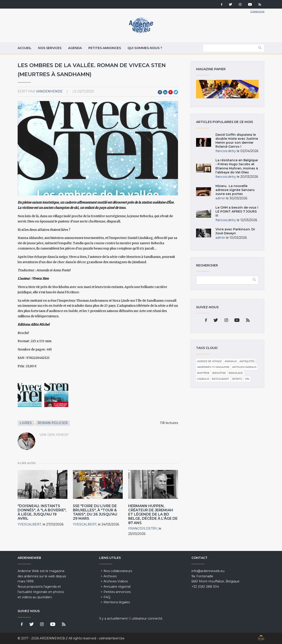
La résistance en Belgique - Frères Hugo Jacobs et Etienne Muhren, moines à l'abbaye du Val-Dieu (237, 166)
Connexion (257, 12)
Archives (110, 576)
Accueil (25, 48)
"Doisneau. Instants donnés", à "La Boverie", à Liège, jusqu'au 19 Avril (42, 512)
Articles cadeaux (244, 367)
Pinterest (171, 92)
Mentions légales (117, 602)
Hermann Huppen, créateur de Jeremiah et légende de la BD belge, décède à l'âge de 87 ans (153, 514)
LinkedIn (165, 92)
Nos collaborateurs (118, 571)
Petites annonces (105, 48)
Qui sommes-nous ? (145, 48)
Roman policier (53, 423)
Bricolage (236, 373)
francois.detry (143, 528)
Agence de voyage (210, 361)
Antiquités (247, 361)
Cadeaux (203, 379)
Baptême (203, 373)
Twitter (176, 92)
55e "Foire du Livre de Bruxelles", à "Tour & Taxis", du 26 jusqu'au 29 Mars (95, 512)
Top (261, 639)
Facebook (160, 92)
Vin (247, 379)
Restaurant (221, 379)
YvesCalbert (29, 524)
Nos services (50, 48)
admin (220, 198)
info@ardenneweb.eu (208, 571)
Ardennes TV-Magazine (213, 367)
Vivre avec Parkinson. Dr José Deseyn (235, 231)
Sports (237, 379)
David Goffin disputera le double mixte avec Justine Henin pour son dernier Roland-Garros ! (237, 141)
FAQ (107, 597)
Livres (26, 423)
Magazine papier (227, 89)
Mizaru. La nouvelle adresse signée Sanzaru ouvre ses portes (235, 190)
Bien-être (219, 373)
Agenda (75, 48)
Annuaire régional (117, 587)
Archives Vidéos (116, 581)
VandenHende (49, 91)
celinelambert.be (112, 638)
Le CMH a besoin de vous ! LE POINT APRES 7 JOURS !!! (237, 211)
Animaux (231, 361)
